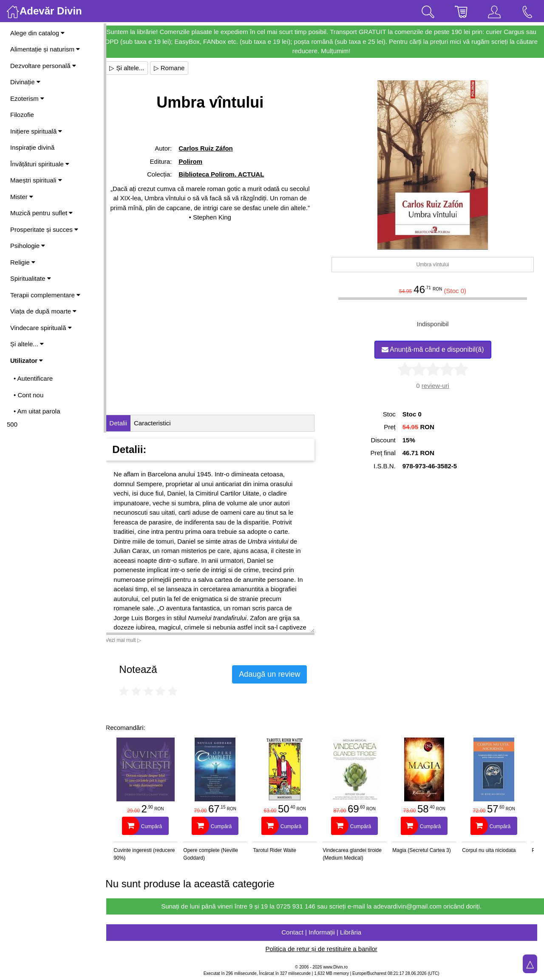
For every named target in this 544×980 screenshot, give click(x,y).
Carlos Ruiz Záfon (212, 148)
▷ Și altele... (134, 68)
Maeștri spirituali (36, 180)
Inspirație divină (32, 147)
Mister (22, 197)
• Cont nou (28, 395)
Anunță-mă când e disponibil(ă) (435, 349)
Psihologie (28, 246)
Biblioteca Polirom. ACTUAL (228, 174)
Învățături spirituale (40, 164)
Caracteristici (160, 423)
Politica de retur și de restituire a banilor (325, 949)
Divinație (25, 82)
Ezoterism (27, 98)
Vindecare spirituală (41, 328)
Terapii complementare (45, 295)
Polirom (197, 161)
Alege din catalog (37, 33)
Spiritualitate (31, 278)
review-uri (437, 386)
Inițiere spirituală (36, 131)
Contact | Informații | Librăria (325, 932)
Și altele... (27, 344)
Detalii (126, 423)
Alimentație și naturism (45, 49)
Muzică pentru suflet (41, 213)
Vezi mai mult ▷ (131, 640)
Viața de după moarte (43, 311)
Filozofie (22, 115)
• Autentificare (33, 378)
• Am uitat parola (37, 411)
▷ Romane (177, 68)
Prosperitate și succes (44, 229)
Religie (23, 262)
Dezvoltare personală (43, 66)
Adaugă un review (277, 674)
